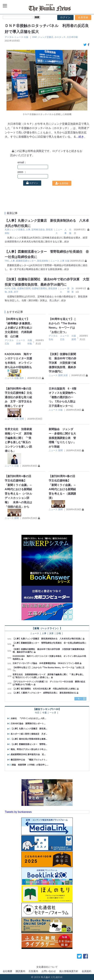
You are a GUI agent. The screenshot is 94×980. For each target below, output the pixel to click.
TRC (7, 261)
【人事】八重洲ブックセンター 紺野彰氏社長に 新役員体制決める (44, 693)
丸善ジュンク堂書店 (15, 230)
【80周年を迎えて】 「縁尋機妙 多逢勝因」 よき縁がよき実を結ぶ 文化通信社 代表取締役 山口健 (20, 328)
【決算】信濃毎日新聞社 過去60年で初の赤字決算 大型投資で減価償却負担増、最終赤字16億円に (62, 363)
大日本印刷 (72, 37)
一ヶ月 (53, 713)
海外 (22, 378)
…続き (66, 242)
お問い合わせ (49, 971)
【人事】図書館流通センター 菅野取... (29, 744)
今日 (37, 713)
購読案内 (20, 971)
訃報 (59, 634)
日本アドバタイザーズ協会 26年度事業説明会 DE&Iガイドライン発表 (46, 663)
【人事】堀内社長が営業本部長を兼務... (29, 739)
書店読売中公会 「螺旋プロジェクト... (29, 760)
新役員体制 (43, 261)
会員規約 (87, 971)
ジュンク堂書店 (46, 37)
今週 (44, 713)
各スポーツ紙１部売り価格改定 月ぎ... (29, 734)
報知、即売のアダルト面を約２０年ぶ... (29, 749)
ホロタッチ (60, 37)
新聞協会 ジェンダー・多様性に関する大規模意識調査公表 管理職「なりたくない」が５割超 (62, 438)
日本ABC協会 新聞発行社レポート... (28, 724)
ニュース (19, 37)
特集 (30, 344)
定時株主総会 (38, 230)
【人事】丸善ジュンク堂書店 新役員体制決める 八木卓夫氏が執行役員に (47, 639)
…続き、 (81, 137)
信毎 (14, 288)
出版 (26, 37)
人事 (28, 230)
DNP (34, 37)
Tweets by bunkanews (18, 812)
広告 (7, 344)
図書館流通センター (26, 261)
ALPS (8, 288)
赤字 (16, 292)
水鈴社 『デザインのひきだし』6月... (29, 718)
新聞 (18, 344)
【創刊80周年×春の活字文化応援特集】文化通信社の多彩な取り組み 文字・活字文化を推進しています (18, 397)
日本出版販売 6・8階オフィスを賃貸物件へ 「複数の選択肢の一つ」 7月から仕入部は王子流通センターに (64, 397)
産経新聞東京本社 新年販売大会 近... (28, 754)
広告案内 (33, 971)
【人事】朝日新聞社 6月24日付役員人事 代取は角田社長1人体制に (45, 689)
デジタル (9, 37)
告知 (51, 339)
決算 (10, 292)
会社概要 (7, 971)
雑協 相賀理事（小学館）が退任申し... (30, 765)
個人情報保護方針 (69, 971)
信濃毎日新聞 (24, 288)
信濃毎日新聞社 (39, 288)
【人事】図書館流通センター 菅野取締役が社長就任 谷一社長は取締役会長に (49, 643)
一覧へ (79, 699)
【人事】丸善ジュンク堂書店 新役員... (29, 729)
